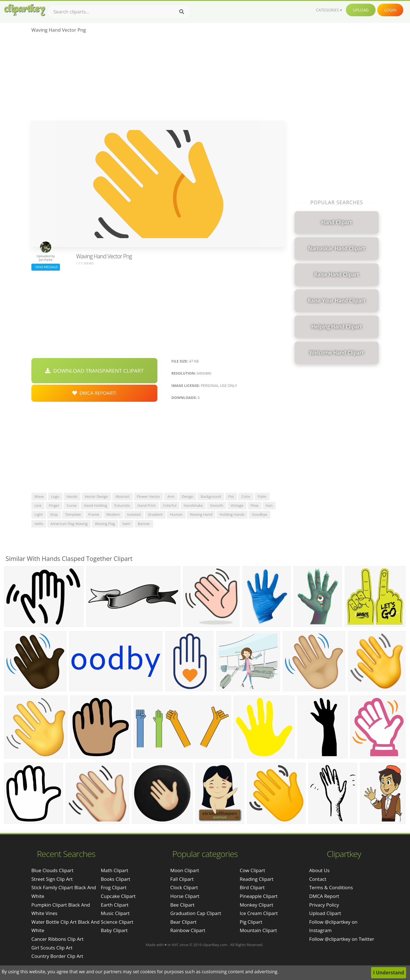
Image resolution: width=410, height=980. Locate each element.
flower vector (149, 496)
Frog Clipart (114, 887)
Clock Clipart (184, 887)
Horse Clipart (185, 896)
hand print (147, 505)
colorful (170, 505)
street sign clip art (52, 879)
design (187, 496)
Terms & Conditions (331, 887)
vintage (237, 505)
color (246, 496)
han (269, 505)
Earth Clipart (115, 905)
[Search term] (119, 12)
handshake (193, 505)
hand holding (95, 505)
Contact (318, 879)
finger (54, 505)
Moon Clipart (185, 870)
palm (262, 496)
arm (171, 496)
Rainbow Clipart (188, 930)
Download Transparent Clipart (94, 371)
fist (231, 496)
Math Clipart (115, 870)
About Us (319, 870)
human (176, 514)
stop (54, 514)
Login (390, 10)
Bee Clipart (182, 905)
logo (55, 496)
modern (113, 514)
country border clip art (57, 956)
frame (94, 514)
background (211, 496)
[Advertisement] (158, 79)
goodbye (259, 514)
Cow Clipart (252, 870)
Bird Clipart (252, 887)
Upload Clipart (325, 913)
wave (39, 496)
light (39, 514)
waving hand (201, 514)
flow (255, 505)
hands (72, 496)
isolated (134, 514)
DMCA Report (324, 896)
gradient (155, 514)
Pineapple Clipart (259, 896)
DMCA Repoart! (94, 393)
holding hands (232, 514)
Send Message (46, 267)
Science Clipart (117, 922)
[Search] (182, 12)
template (73, 514)
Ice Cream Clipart (259, 913)
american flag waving (69, 524)
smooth (217, 505)
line (38, 505)
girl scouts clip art (52, 948)
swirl (126, 524)
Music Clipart (115, 913)
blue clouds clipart (52, 870)
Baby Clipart (114, 930)
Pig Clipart (251, 922)
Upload (361, 10)
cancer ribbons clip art (57, 939)
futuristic (122, 505)
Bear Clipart (183, 922)
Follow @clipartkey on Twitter (342, 939)
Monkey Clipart (257, 905)
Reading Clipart (257, 879)
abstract (122, 496)
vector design (96, 496)
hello (39, 524)
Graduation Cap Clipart (196, 913)
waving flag (105, 524)
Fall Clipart (182, 879)
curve (72, 505)
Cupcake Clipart (118, 896)
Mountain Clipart (258, 930)
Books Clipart (116, 879)
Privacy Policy (324, 905)
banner (144, 524)
